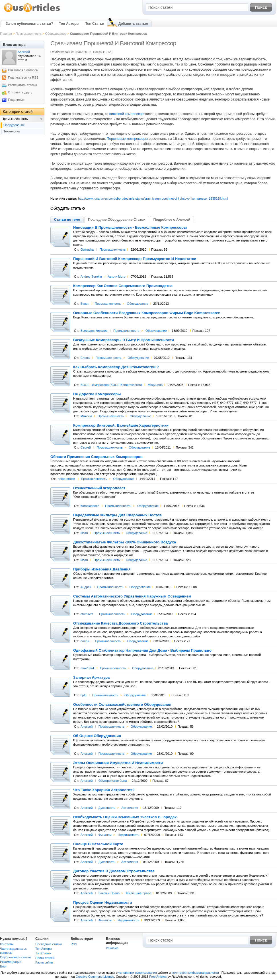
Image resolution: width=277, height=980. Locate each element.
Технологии (12, 131)
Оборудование (56, 34)
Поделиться (17, 100)
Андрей (86, 587)
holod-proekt (66, 479)
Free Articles (158, 977)
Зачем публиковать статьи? (29, 24)
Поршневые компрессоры (127, 139)
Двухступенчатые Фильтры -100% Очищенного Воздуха (125, 542)
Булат (85, 304)
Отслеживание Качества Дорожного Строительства (121, 623)
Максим (86, 416)
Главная (6, 34)
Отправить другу (20, 92)
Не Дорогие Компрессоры (97, 394)
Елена (85, 358)
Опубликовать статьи (15, 957)
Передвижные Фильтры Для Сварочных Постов (117, 515)
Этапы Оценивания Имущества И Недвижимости (118, 763)
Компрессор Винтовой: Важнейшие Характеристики (121, 425)
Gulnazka (87, 249)
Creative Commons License (95, 977)
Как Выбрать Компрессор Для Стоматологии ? (116, 367)
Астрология (130, 808)
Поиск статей (45, 958)
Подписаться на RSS (23, 77)
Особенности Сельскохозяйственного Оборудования (122, 705)
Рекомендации (11, 962)
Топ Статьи (95, 24)
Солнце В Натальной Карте (98, 844)
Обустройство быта (113, 781)
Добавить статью (133, 24)
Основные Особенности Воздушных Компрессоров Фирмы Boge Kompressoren (147, 313)
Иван (84, 533)
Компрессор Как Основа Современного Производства (123, 286)
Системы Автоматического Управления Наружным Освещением (132, 596)
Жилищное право (138, 893)
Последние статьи (49, 944)
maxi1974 (87, 668)
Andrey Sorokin (91, 277)
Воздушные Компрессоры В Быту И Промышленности (124, 340)
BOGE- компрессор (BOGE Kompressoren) (111, 385)
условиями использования (138, 973)
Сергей (86, 447)
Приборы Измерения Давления (102, 569)
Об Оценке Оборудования (97, 736)
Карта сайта (44, 962)
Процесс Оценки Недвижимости (103, 903)
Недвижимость (129, 835)
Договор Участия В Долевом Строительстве (114, 871)
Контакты (7, 944)
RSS (74, 944)
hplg (84, 695)
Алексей (87, 727)
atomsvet (87, 614)
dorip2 (85, 641)
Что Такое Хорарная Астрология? (104, 790)
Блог (3, 966)
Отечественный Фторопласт (99, 488)
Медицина (155, 385)
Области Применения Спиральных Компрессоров (97, 457)
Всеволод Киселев (94, 331)
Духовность (107, 808)
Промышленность (28, 34)
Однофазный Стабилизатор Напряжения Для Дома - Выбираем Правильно (142, 650)
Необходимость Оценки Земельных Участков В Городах (125, 817)
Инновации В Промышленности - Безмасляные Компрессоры (130, 228)
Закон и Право (109, 893)
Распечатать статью (22, 85)
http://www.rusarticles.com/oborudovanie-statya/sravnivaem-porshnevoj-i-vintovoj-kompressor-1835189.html (153, 199)
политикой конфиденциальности (195, 973)
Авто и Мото (116, 277)
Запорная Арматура (91, 678)
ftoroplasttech (90, 506)
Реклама (112, 948)
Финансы (105, 835)
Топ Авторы (69, 24)
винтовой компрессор (126, 114)
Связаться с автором (23, 70)
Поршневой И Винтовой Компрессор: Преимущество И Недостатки (135, 259)
